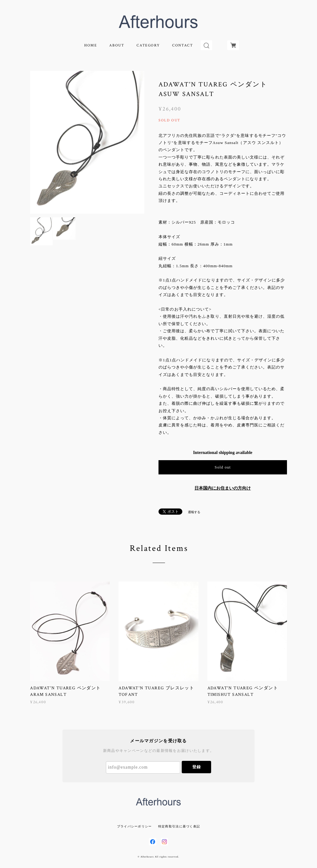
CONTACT (182, 45)
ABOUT (117, 45)
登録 (197, 767)
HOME (91, 45)
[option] (87, 142)
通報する (194, 512)
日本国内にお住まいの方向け (223, 488)
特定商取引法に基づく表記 (179, 826)
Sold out (223, 467)
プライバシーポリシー (135, 826)
